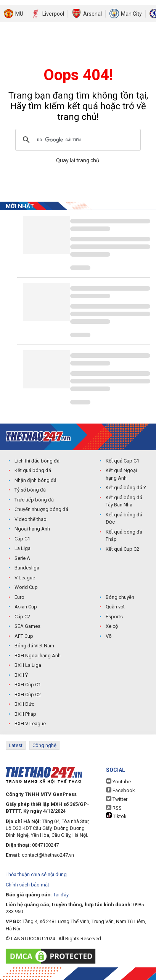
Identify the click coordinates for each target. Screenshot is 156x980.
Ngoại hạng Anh (32, 529)
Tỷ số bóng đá (30, 490)
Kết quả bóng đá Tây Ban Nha (124, 501)
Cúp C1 (22, 539)
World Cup (26, 587)
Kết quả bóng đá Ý (126, 488)
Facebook (121, 790)
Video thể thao (31, 519)
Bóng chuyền (120, 597)
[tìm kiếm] (77, 140)
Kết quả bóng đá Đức (124, 518)
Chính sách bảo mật (27, 885)
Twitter (117, 799)
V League (25, 578)
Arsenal (92, 14)
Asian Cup (26, 607)
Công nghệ (44, 745)
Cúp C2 (22, 617)
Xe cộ (112, 626)
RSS (114, 808)
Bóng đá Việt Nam (34, 646)
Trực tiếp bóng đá (34, 500)
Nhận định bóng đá (35, 480)
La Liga (23, 548)
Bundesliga (27, 568)
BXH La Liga (28, 665)
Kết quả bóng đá (33, 470)
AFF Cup (24, 636)
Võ (109, 636)
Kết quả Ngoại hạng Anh (121, 474)
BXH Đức (24, 704)
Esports (114, 617)
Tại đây (61, 895)
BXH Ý (21, 675)
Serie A (22, 558)
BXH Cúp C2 (28, 695)
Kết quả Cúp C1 (122, 461)
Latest (16, 745)
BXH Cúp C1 (28, 685)
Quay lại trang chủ (78, 160)
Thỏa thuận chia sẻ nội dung (36, 874)
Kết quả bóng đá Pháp (124, 536)
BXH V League (30, 724)
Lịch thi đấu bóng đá (37, 461)
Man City (131, 14)
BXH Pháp (25, 714)
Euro (19, 597)
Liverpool (53, 14)
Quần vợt (115, 607)
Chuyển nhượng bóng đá (41, 509)
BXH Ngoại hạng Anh (38, 656)
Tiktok (116, 816)
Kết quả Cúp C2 (122, 549)
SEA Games (27, 626)
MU (19, 14)
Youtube (118, 781)
